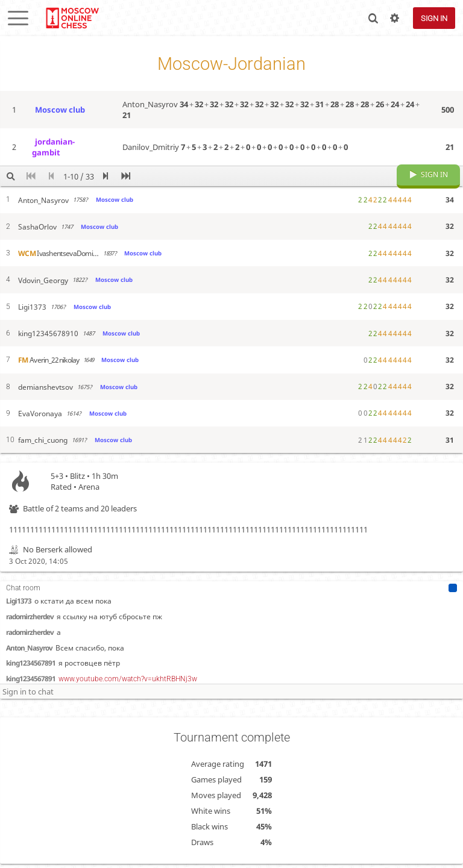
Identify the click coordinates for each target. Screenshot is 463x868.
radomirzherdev (30, 607)
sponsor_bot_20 (29, 685)
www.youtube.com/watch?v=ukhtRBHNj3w (128, 654)
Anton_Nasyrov (29, 623)
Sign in (434, 18)
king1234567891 (31, 638)
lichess (72, 18)
